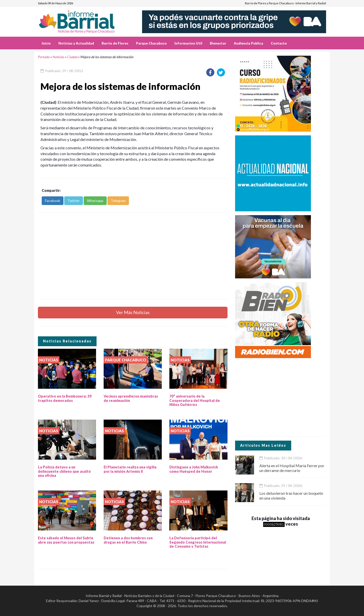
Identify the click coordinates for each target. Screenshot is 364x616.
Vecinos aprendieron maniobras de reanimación (131, 398)
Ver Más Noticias (133, 312)
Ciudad (72, 57)
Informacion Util (188, 43)
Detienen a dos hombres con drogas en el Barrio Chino (128, 540)
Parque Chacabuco (151, 43)
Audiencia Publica (248, 43)
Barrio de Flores (115, 43)
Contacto (279, 43)
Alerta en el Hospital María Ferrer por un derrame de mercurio (292, 468)
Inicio (46, 43)
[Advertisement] (133, 256)
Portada (44, 57)
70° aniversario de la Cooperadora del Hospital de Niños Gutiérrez (195, 401)
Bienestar (218, 43)
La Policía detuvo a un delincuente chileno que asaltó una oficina (64, 471)
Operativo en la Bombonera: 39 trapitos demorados (65, 398)
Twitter (74, 201)
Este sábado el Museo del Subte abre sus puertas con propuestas (66, 540)
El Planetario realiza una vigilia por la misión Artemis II (130, 469)
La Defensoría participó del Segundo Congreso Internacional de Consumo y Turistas (198, 542)
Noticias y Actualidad (76, 43)
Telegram (118, 201)
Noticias (58, 57)
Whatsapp (95, 201)
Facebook (53, 201)
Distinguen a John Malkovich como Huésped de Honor (194, 469)
